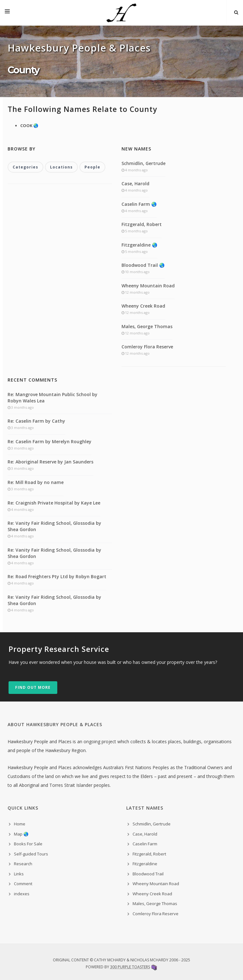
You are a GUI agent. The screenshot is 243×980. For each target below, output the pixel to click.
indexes (22, 894)
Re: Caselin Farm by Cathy (36, 421)
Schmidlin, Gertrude (143, 163)
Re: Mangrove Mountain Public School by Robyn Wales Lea (53, 398)
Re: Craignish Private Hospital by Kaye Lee (54, 503)
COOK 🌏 (29, 126)
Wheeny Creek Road (143, 306)
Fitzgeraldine (145, 864)
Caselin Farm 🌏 (139, 204)
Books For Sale (28, 844)
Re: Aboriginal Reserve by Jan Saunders (50, 462)
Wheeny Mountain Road (148, 286)
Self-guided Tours (31, 854)
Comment (23, 884)
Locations (61, 167)
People (92, 167)
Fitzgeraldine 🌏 (139, 245)
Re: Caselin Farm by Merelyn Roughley (50, 441)
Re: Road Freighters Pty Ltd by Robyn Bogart (57, 576)
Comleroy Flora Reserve (147, 347)
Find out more (33, 687)
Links (19, 874)
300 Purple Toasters (130, 967)
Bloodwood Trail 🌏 (143, 265)
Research (23, 864)
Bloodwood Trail (148, 874)
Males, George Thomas (147, 326)
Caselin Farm (145, 844)
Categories (25, 167)
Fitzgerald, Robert (142, 224)
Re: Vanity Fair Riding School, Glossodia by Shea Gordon (54, 526)
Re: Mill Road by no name (36, 482)
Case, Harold (135, 184)
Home (20, 824)
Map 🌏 (21, 834)
